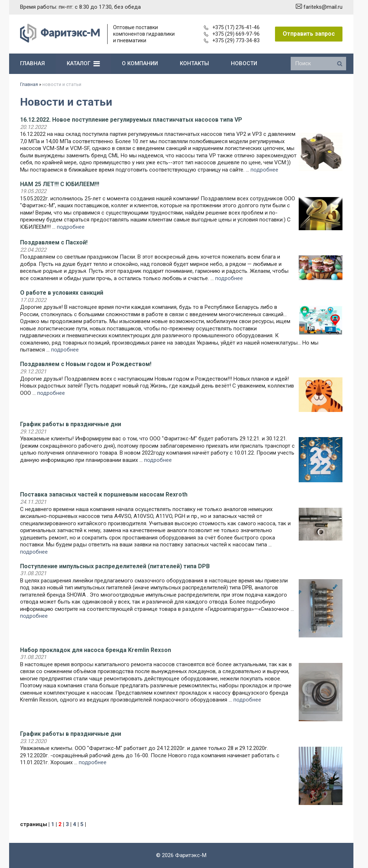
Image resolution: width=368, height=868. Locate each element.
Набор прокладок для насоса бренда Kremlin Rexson (96, 650)
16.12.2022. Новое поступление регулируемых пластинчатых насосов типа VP (131, 120)
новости (244, 63)
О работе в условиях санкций (62, 293)
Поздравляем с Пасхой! (54, 242)
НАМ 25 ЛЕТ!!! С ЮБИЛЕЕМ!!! (60, 184)
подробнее (264, 170)
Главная (29, 84)
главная (32, 63)
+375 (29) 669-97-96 (232, 34)
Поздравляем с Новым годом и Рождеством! (86, 364)
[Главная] (60, 41)
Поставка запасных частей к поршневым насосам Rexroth (104, 494)
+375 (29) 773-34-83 (232, 40)
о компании (140, 63)
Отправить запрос (309, 34)
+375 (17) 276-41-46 (232, 27)
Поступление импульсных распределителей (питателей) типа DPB (115, 566)
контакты (194, 63)
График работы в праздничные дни (71, 424)
